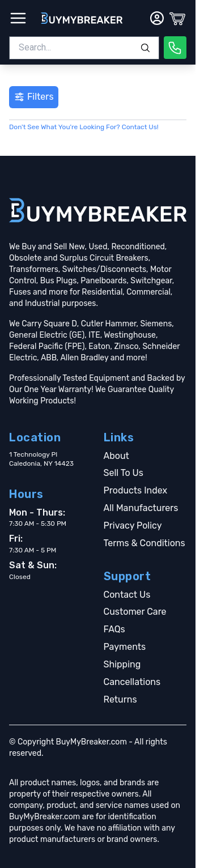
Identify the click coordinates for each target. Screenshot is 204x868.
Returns (120, 699)
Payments (125, 647)
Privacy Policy (133, 526)
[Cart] (177, 18)
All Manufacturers (141, 508)
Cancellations (132, 682)
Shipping (122, 664)
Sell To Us (124, 473)
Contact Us (127, 595)
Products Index (136, 490)
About (116, 456)
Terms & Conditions (144, 543)
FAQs (114, 629)
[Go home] (98, 210)
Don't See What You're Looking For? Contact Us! (84, 127)
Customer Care (135, 612)
